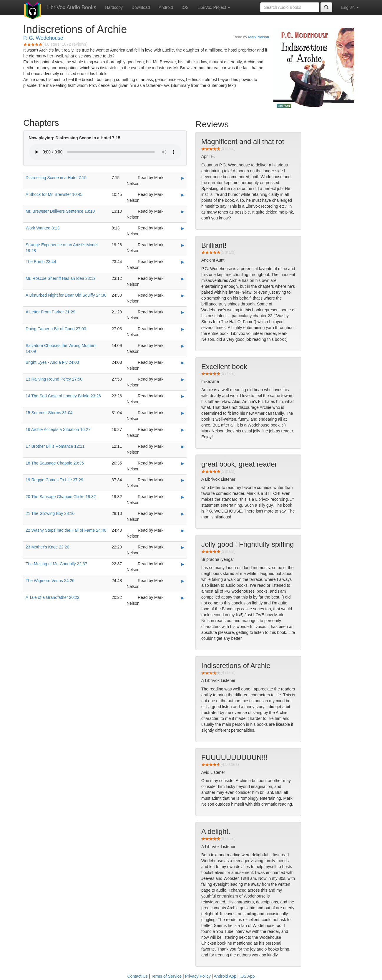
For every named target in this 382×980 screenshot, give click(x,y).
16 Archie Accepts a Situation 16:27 (58, 429)
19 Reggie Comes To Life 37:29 (54, 480)
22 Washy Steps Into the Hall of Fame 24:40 (66, 530)
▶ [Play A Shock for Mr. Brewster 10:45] (183, 195)
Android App (225, 976)
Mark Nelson (259, 37)
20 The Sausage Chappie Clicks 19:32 (61, 497)
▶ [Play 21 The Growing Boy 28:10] (183, 514)
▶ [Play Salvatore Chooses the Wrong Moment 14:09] (183, 346)
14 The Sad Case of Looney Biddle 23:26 (63, 396)
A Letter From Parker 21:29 (50, 312)
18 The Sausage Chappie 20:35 (55, 463)
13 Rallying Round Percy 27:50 (54, 379)
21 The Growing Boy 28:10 (50, 513)
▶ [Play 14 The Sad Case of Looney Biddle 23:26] (183, 396)
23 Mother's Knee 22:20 (47, 547)
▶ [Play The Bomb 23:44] (183, 262)
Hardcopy (114, 7)
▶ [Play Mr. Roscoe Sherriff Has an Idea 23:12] (183, 279)
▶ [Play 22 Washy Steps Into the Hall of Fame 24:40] (183, 531)
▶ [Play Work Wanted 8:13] (183, 228)
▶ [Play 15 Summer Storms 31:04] (183, 413)
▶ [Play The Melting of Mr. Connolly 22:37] (183, 564)
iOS (185, 7)
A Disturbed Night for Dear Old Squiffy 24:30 (66, 295)
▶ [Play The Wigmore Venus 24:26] (183, 581)
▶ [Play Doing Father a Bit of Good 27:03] (183, 329)
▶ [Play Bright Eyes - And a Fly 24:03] (183, 363)
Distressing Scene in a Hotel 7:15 (56, 178)
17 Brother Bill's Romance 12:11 (55, 446)
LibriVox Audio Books (71, 7)
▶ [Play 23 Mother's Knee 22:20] (183, 547)
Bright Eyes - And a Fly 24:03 (52, 362)
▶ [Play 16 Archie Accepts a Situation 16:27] (183, 430)
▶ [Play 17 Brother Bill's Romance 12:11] (183, 447)
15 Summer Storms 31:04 (49, 413)
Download (141, 7)
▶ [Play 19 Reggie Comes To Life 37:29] (183, 480)
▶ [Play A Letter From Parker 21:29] (183, 312)
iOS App (247, 976)
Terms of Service (166, 976)
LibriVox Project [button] (214, 7)
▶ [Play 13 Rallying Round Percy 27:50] (183, 379)
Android (166, 7)
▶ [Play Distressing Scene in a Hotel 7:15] (183, 178)
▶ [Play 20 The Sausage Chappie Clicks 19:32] (183, 497)
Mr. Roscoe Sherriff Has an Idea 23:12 (61, 278)
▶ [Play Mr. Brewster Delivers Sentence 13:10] (183, 211)
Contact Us (138, 976)
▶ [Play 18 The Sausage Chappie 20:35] (183, 463)
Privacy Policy (198, 976)
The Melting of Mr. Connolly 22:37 (56, 564)
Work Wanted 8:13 (43, 228)
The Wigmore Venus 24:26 (50, 581)
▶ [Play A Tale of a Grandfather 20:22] (183, 598)
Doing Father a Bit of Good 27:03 (56, 329)
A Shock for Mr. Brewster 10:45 (54, 194)
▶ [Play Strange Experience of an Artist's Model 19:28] (183, 245)
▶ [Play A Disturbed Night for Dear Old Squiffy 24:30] (183, 295)
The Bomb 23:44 (41, 262)
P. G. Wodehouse (43, 38)
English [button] (350, 7)
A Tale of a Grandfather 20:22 (53, 597)
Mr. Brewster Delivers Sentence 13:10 (60, 211)
